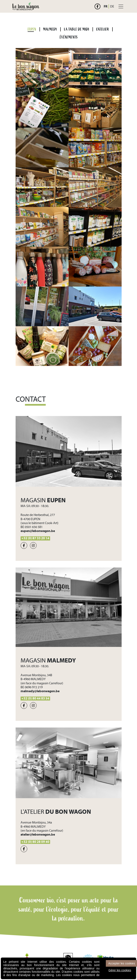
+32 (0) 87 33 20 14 (35, 538)
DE (112, 6)
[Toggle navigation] (121, 6)
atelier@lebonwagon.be (38, 835)
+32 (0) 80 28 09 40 (35, 842)
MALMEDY (50, 29)
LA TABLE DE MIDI (77, 29)
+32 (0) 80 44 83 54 (35, 698)
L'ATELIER (103, 29)
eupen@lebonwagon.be (38, 531)
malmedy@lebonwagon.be (40, 691)
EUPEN (32, 29)
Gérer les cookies (120, 970)
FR (106, 6)
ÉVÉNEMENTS (69, 37)
